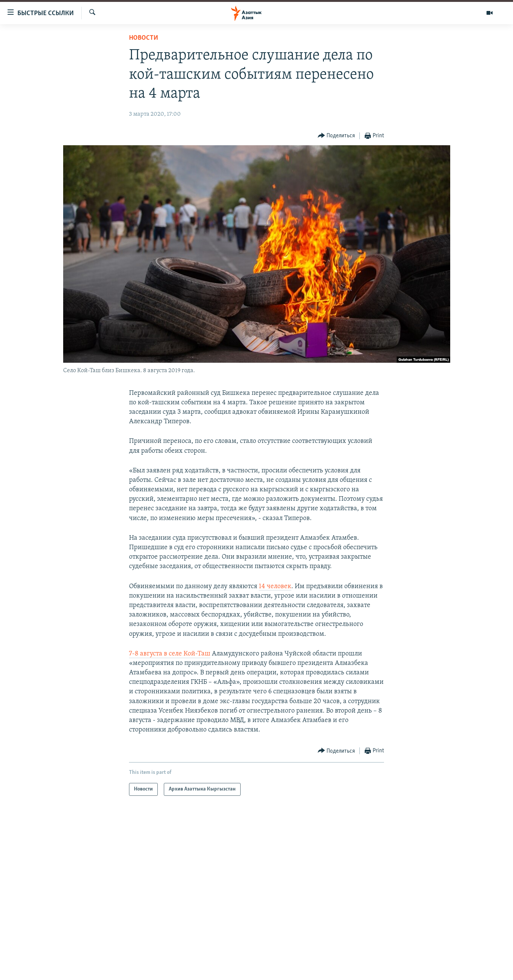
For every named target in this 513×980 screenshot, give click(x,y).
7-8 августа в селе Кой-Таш (170, 654)
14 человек (275, 586)
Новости (144, 38)
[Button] (337, 136)
